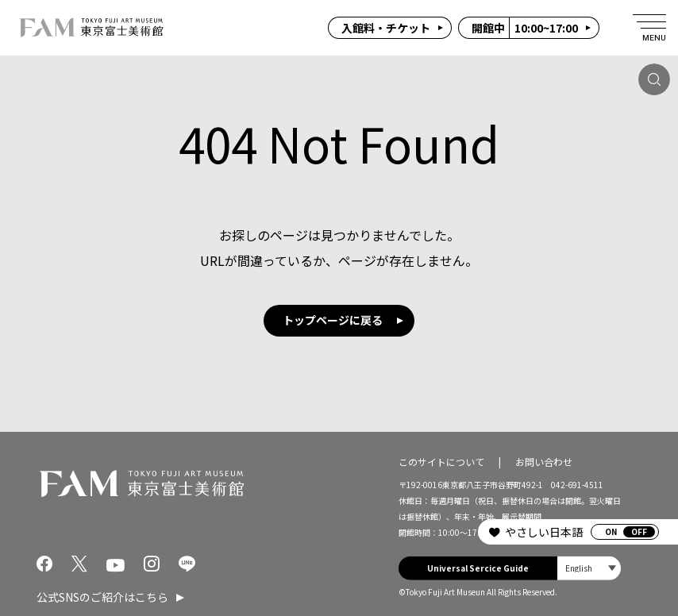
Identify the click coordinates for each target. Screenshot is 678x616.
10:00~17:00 (525, 28)
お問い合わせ (544, 461)
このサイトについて (441, 461)
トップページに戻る (333, 320)
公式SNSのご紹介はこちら (102, 597)
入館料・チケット (386, 28)
